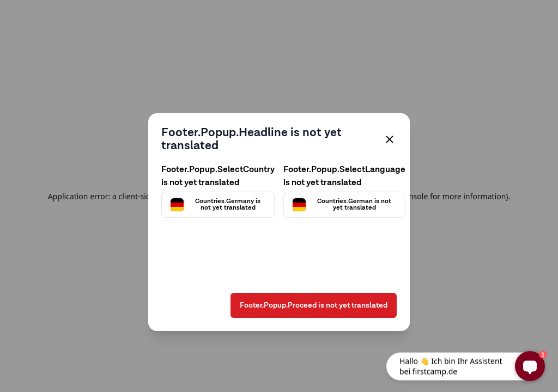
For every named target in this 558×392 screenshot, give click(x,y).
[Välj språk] (344, 205)
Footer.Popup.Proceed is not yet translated (314, 305)
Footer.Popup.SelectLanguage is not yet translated (344, 176)
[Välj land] (218, 205)
